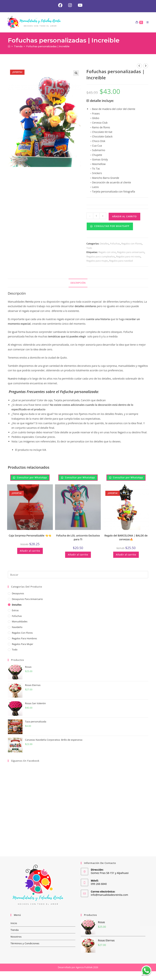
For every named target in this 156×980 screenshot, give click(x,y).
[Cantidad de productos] (96, 217)
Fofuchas (115, 244)
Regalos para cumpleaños (101, 257)
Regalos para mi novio (128, 257)
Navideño (17, 628)
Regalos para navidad (121, 261)
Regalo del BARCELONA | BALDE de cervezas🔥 (126, 538)
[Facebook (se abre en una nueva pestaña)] (60, 6)
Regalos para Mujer (23, 645)
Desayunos (18, 594)
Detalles (104, 244)
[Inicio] (9, 47)
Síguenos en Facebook (25, 761)
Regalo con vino (107, 253)
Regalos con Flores (131, 244)
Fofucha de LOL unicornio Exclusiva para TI (78, 538)
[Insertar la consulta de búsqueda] (78, 575)
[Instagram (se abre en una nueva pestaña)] (70, 6)
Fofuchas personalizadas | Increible (48, 47)
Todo (89, 248)
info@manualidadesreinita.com (110, 895)
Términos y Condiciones (25, 944)
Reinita (29, 302)
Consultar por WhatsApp (110, 227)
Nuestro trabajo (17, 379)
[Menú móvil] (146, 23)
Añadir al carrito (125, 217)
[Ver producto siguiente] (146, 67)
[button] (76, 74)
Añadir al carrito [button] (30, 551)
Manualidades (20, 622)
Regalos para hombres (24, 639)
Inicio (14, 924)
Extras (15, 611)
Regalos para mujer (97, 261)
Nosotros (16, 937)
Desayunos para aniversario (27, 600)
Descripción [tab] (78, 283)
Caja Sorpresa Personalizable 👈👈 (30, 536)
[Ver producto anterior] (139, 67)
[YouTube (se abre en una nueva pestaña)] (79, 6)
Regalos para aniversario (131, 253)
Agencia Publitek (84, 968)
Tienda (15, 930)
